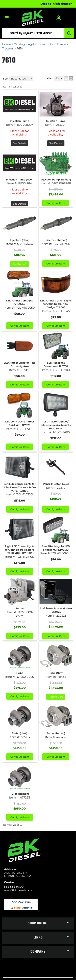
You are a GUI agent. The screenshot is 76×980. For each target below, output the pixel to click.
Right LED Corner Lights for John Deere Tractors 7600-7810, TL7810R (20, 550)
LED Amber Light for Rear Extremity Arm (20, 364)
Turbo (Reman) (56, 733)
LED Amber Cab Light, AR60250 (20, 302)
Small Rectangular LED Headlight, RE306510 (56, 548)
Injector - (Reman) (56, 240)
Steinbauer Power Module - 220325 (56, 610)
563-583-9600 (14, 887)
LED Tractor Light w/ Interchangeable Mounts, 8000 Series (56, 425)
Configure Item (56, 203)
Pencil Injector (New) (56, 484)
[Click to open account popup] (59, 18)
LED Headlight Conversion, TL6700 (56, 364)
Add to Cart (20, 264)
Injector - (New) (20, 240)
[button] (38, 33)
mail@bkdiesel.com (18, 890)
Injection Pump (20, 121)
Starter (20, 608)
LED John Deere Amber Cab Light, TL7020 (20, 423)
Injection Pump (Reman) (56, 180)
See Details (20, 143)
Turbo (20, 673)
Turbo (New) (56, 673)
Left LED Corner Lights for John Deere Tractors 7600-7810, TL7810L (20, 487)
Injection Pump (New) (20, 180)
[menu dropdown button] (7, 18)
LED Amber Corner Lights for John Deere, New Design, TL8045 (56, 304)
